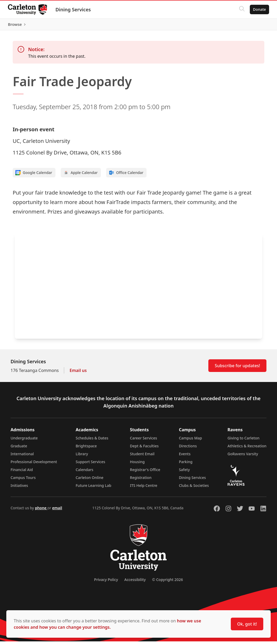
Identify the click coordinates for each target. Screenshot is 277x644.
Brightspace (86, 449)
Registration (141, 480)
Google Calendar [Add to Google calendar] (34, 175)
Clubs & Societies (194, 488)
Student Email (142, 456)
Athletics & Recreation (247, 449)
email (57, 510)
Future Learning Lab (93, 488)
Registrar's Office (145, 472)
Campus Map (190, 441)
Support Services (90, 464)
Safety (184, 472)
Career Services (144, 441)
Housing (137, 464)
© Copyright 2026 (168, 582)
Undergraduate (24, 441)
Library (82, 456)
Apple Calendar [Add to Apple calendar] (81, 175)
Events (185, 456)
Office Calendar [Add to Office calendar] (126, 175)
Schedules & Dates (92, 441)
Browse (258, 26)
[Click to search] (241, 9)
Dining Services (74, 9)
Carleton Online (89, 480)
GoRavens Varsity (243, 456)
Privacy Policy (106, 582)
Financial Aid (22, 472)
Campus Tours (23, 480)
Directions (188, 449)
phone (41, 510)
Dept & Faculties (144, 449)
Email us (78, 373)
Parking (186, 464)
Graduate (19, 449)
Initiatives (19, 488)
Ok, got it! (247, 624)
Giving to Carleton (244, 441)
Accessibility (135, 582)
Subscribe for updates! (237, 368)
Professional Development (34, 464)
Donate (259, 9)
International (22, 456)
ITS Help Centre (144, 488)
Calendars (84, 472)
